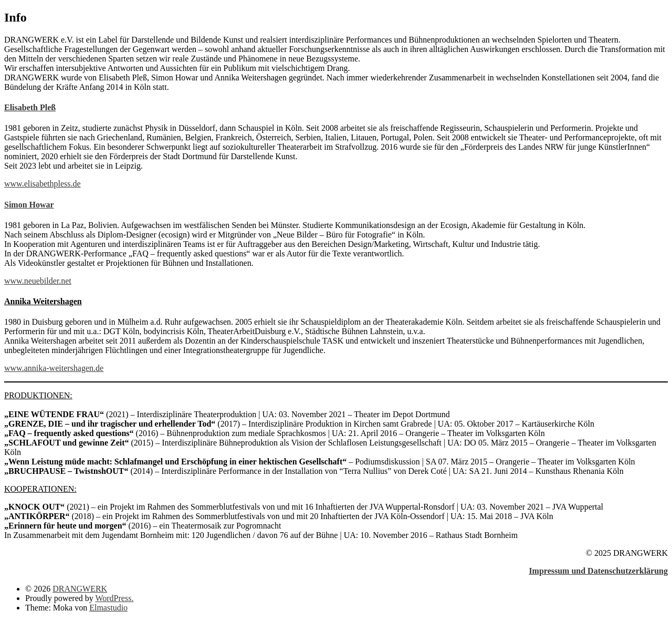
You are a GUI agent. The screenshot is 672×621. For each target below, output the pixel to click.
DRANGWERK (80, 589)
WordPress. (114, 598)
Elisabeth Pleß (30, 107)
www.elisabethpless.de (43, 184)
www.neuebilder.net (38, 281)
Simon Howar (29, 205)
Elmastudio (108, 608)
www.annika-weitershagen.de (54, 368)
